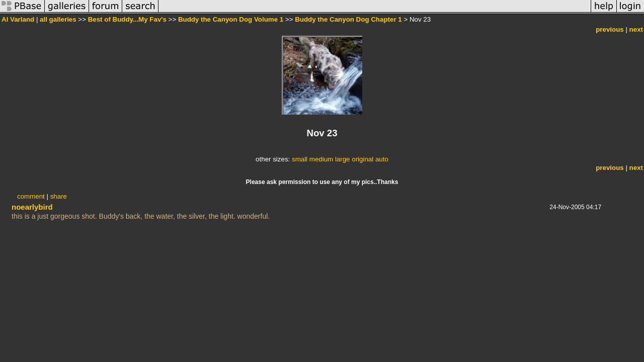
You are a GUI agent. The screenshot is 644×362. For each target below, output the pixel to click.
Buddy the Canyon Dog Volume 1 (231, 19)
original (363, 159)
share (59, 196)
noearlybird (32, 207)
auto (382, 159)
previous (610, 29)
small (300, 159)
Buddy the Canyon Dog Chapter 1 (348, 19)
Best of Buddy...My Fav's (127, 19)
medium (321, 159)
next (636, 29)
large (343, 159)
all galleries (58, 19)
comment (31, 196)
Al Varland (18, 19)
